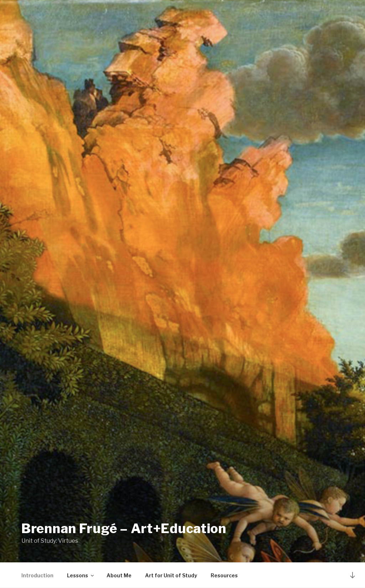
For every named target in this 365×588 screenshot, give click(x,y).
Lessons (81, 575)
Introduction (37, 575)
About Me (119, 575)
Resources (224, 575)
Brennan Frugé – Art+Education (124, 528)
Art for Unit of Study (171, 575)
